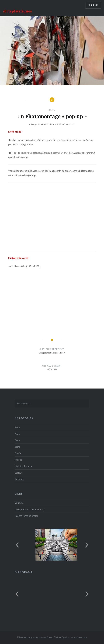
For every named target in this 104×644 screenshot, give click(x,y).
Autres (18, 460)
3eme (52, 110)
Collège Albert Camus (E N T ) (30, 509)
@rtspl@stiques (17, 11)
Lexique (19, 473)
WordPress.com (79, 637)
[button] (17, 545)
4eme (18, 434)
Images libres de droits (26, 516)
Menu (95, 5)
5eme (18, 440)
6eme (18, 447)
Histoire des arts (23, 466)
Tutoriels (19, 479)
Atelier (18, 453)
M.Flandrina (46, 124)
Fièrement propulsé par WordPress (35, 637)
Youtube (19, 503)
